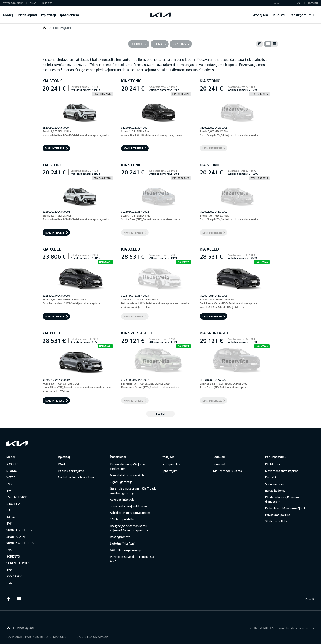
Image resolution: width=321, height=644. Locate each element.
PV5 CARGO (14, 576)
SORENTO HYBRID (19, 563)
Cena (158, 44)
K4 (8, 510)
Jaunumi (279, 15)
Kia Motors (273, 464)
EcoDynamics (171, 464)
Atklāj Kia (261, 15)
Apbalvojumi (170, 471)
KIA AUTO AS (45, 27)
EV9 (9, 570)
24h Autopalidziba (122, 519)
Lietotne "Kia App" (122, 543)
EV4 (9, 490)
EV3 (9, 484)
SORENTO (13, 556)
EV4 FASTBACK (17, 497)
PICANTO (13, 464)
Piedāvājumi (27, 15)
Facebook (9, 599)
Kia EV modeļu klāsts (228, 471)
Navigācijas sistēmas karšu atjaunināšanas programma (129, 528)
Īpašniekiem (70, 15)
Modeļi (8, 15)
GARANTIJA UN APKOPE (93, 637)
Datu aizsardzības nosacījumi (285, 508)
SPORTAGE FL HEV (19, 530)
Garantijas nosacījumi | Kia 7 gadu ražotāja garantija (133, 491)
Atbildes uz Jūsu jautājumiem (130, 513)
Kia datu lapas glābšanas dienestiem (282, 499)
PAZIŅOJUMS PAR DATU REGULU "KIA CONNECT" (38, 637)
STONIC (11, 471)
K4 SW (11, 517)
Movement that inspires (282, 471)
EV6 (9, 523)
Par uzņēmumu (302, 15)
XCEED (11, 477)
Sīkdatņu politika (276, 521)
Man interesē (55, 148)
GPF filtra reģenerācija (126, 550)
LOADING (160, 414)
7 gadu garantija (121, 482)
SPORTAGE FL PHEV (20, 543)
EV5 (9, 550)
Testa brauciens (13, 3)
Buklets (47, 3)
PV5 (9, 583)
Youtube (19, 599)
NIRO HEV (13, 504)
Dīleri (61, 464)
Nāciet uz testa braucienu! (76, 477)
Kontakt (271, 477)
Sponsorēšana (275, 484)
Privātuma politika (278, 515)
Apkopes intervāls (122, 499)
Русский (313, 3)
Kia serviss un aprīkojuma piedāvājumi (127, 466)
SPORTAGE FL (16, 537)
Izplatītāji (49, 15)
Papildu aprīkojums (71, 471)
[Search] (299, 3)
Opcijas (180, 44)
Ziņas (33, 3)
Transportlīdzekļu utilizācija (128, 506)
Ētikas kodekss (275, 490)
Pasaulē (310, 599)
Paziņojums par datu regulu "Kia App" (132, 559)
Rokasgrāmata (120, 537)
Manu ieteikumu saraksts (127, 475)
